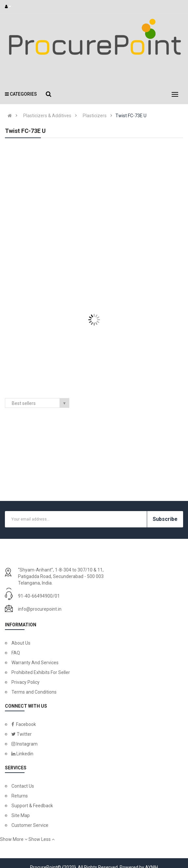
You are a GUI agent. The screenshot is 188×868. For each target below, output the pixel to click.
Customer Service (30, 825)
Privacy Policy (26, 682)
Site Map (21, 815)
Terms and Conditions (34, 692)
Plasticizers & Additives (47, 116)
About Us (21, 643)
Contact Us (23, 786)
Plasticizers (95, 116)
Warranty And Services (35, 663)
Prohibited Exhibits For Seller (41, 672)
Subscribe (165, 519)
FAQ (16, 653)
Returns (20, 796)
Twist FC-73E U (131, 116)
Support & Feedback (32, 806)
